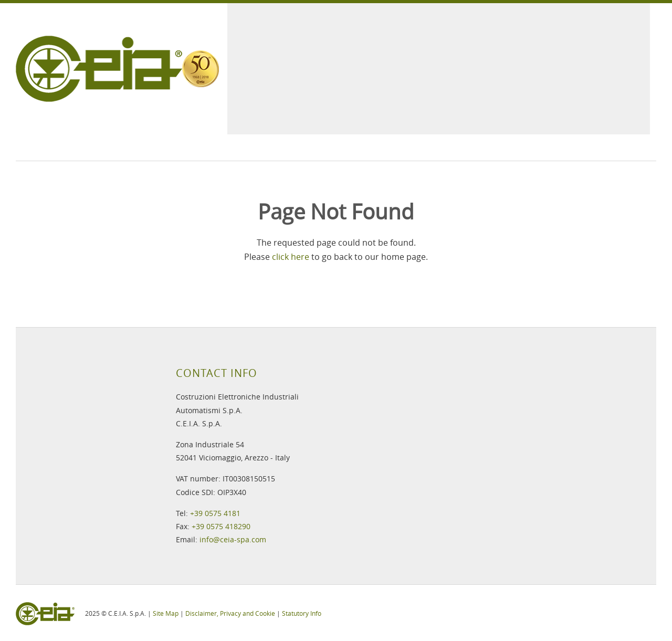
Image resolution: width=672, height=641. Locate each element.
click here (291, 257)
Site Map (166, 613)
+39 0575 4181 (215, 513)
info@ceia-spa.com (233, 539)
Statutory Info (302, 613)
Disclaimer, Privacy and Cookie (230, 613)
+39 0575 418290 (221, 526)
